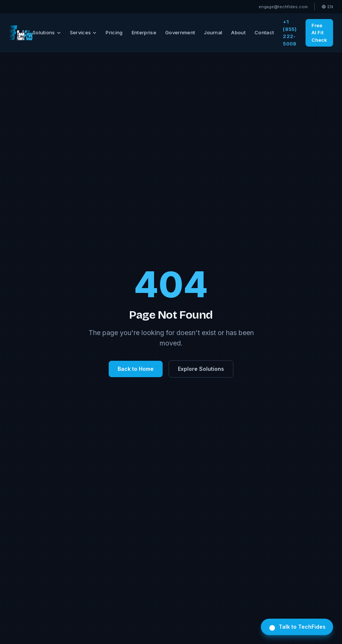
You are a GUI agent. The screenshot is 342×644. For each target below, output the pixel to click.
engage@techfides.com (283, 7)
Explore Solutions (201, 369)
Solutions (47, 32)
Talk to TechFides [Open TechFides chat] (297, 627)
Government (180, 32)
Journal (213, 32)
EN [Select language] (327, 7)
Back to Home (136, 369)
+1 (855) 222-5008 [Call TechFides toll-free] (290, 33)
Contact (264, 32)
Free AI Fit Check (319, 33)
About (238, 32)
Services (84, 32)
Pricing (114, 32)
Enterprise (144, 32)
